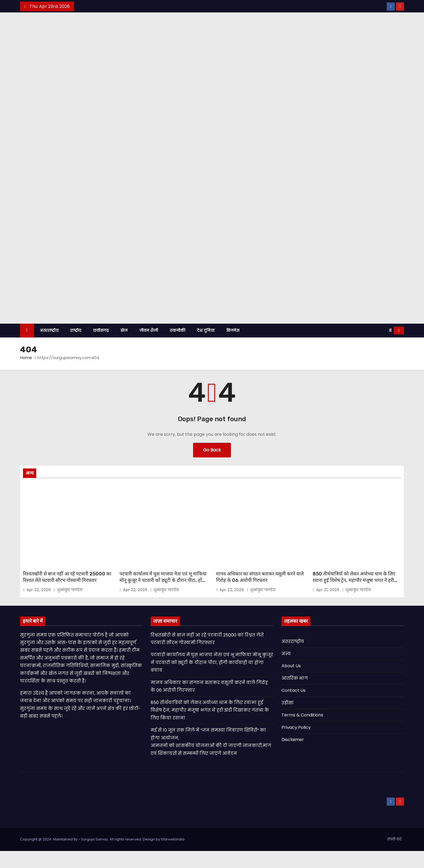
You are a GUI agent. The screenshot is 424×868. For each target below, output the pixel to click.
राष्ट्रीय (76, 347)
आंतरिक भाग (295, 695)
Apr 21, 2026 (328, 607)
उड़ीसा (288, 720)
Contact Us (294, 708)
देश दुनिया (206, 347)
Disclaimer (293, 757)
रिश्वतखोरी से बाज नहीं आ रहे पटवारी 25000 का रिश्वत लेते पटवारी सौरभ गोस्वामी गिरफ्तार (67, 594)
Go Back (212, 467)
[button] (390, 347)
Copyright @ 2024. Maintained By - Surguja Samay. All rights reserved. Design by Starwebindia (102, 856)
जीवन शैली (149, 347)
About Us (291, 683)
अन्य (286, 671)
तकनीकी (178, 347)
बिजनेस (233, 347)
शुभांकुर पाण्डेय (68, 607)
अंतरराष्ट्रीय (49, 347)
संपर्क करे (395, 856)
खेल (124, 347)
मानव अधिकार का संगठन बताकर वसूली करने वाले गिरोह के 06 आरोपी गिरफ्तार (260, 594)
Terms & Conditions (302, 732)
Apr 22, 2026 (39, 607)
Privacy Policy (296, 744)
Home (26, 375)
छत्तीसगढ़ (101, 347)
